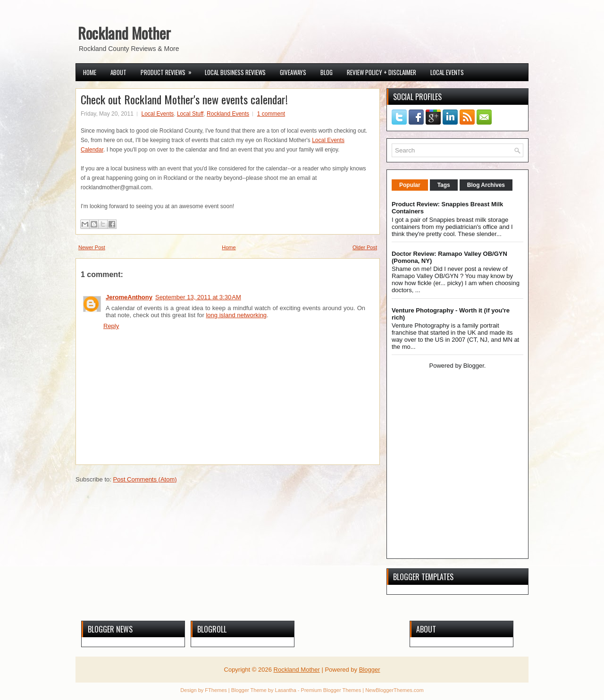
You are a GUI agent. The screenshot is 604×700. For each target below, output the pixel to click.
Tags (444, 185)
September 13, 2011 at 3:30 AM (198, 297)
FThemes (216, 690)
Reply (111, 326)
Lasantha (286, 690)
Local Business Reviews (235, 72)
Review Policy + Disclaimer (382, 72)
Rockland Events (228, 114)
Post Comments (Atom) (145, 479)
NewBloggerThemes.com (394, 690)
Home (90, 72)
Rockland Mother (124, 33)
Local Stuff (190, 114)
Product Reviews (169, 70)
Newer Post (92, 247)
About (118, 72)
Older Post (365, 247)
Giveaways (293, 72)
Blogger (474, 366)
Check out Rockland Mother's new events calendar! (184, 99)
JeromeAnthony (129, 297)
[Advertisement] (451, 486)
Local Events (447, 72)
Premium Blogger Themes (331, 690)
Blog (327, 72)
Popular (410, 185)
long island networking (236, 315)
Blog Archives (486, 185)
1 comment (271, 114)
